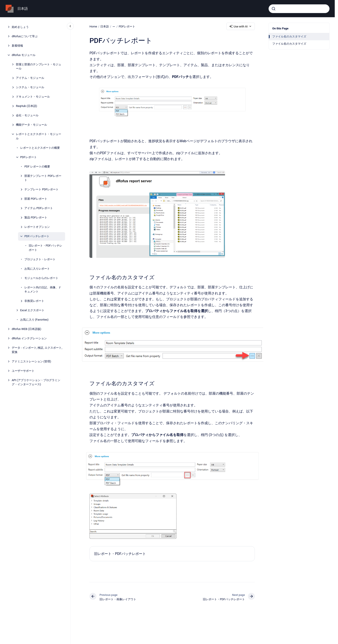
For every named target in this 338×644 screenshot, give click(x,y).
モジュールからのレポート (41, 278)
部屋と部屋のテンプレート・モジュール (39, 67)
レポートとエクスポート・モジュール (39, 136)
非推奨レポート (34, 301)
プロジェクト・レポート (40, 259)
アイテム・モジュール (30, 78)
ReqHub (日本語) (26, 106)
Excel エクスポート (32, 310)
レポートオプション (37, 227)
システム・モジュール (30, 87)
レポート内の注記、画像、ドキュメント (43, 290)
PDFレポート (29, 157)
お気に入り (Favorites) (34, 320)
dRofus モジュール (24, 55)
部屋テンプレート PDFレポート (43, 178)
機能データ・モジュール (31, 125)
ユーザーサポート (23, 371)
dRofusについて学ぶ (25, 36)
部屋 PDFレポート (36, 199)
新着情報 (17, 46)
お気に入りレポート (37, 269)
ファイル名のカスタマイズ (289, 36)
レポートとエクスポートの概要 (40, 148)
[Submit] (274, 9)
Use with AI (241, 26)
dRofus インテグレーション (29, 338)
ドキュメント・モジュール (33, 97)
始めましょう (20, 27)
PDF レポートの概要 (37, 166)
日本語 (23, 9)
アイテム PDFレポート (39, 208)
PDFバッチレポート (37, 236)
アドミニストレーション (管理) (31, 361)
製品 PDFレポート (36, 217)
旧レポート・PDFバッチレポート (45, 248)
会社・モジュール (27, 115)
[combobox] (299, 9)
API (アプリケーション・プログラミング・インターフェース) (36, 382)
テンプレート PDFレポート (41, 189)
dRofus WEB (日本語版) (27, 329)
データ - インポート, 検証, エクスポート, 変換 (37, 350)
